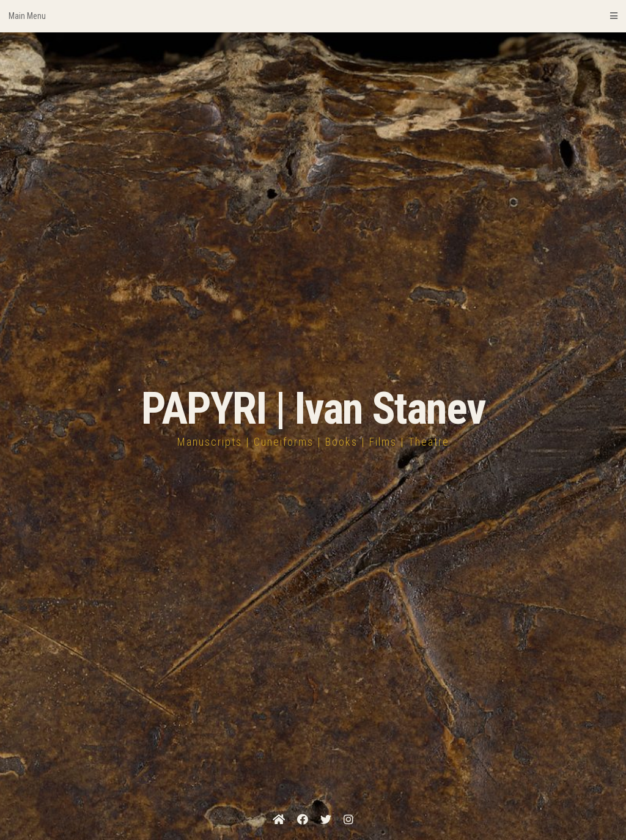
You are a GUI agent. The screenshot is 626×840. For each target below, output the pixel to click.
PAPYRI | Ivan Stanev (313, 409)
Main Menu (313, 16)
